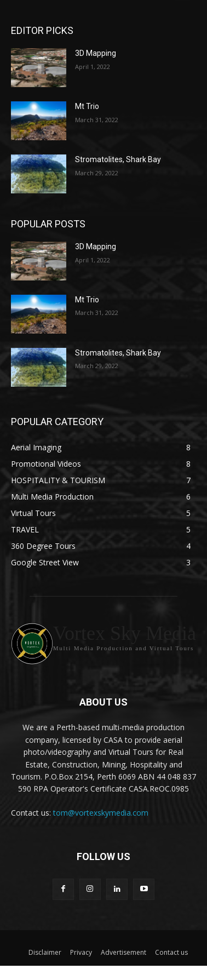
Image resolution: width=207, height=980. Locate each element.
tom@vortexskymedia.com (101, 813)
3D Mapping (96, 53)
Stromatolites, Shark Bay (118, 159)
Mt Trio (87, 106)
